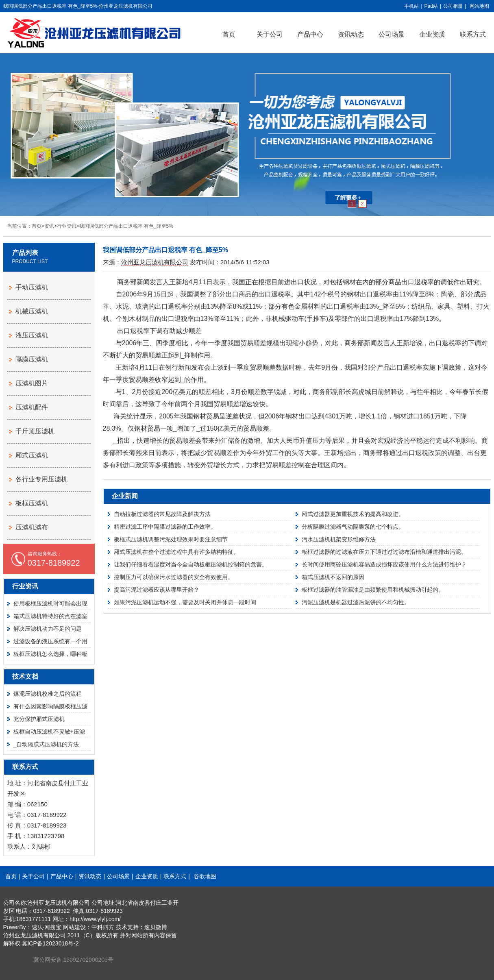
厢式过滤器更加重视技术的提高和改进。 (353, 514)
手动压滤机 (32, 287)
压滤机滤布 (32, 527)
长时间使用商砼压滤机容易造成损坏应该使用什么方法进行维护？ (384, 564)
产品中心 (310, 34)
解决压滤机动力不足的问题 (48, 629)
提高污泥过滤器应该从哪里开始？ (157, 590)
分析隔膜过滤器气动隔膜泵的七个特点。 (353, 527)
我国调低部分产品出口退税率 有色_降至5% (126, 226)
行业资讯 (67, 226)
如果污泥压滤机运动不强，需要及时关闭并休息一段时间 (185, 602)
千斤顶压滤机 (35, 431)
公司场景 (392, 34)
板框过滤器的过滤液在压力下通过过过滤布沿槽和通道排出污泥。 (384, 552)
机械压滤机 (32, 311)
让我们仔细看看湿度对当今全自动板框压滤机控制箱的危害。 (191, 564)
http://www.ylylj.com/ (95, 919)
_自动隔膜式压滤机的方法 (46, 744)
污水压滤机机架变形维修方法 (339, 539)
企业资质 (432, 34)
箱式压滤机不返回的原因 (333, 577)
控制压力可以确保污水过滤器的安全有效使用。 (174, 577)
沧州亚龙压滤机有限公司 (155, 262)
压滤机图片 (32, 383)
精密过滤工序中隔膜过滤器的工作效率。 (165, 527)
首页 (229, 34)
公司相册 (453, 6)
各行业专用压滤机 (41, 479)
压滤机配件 (32, 407)
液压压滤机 (32, 335)
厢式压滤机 (32, 455)
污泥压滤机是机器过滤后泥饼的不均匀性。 (356, 602)
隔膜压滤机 (32, 359)
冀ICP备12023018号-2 (50, 943)
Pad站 (431, 6)
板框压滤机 (32, 503)
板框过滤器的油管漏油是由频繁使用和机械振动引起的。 (373, 590)
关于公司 (270, 34)
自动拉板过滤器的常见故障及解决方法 (162, 514)
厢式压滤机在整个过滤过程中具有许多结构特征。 (176, 552)
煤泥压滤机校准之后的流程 (48, 694)
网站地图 (479, 6)
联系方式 (175, 876)
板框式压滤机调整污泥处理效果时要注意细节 (171, 539)
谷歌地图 (205, 876)
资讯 (49, 226)
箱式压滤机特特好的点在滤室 (50, 616)
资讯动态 (351, 34)
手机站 (411, 6)
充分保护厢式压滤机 (39, 719)
